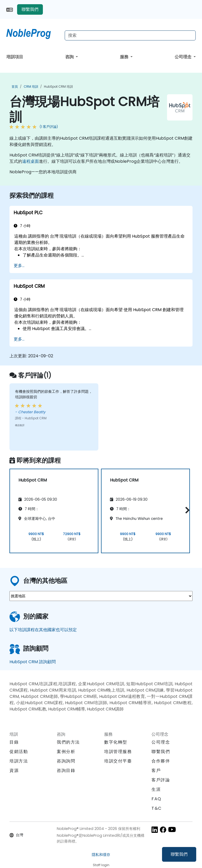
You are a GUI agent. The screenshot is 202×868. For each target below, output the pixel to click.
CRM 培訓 (31, 87)
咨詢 (70, 57)
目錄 (14, 742)
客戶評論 (161, 780)
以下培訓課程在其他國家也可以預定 (43, 630)
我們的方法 (68, 742)
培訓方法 (19, 761)
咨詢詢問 (66, 761)
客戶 (156, 770)
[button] (186, 510)
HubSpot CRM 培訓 (58, 87)
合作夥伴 (161, 761)
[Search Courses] (130, 35)
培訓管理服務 (118, 752)
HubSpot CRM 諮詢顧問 (33, 662)
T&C (157, 808)
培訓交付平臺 (118, 761)
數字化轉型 (116, 742)
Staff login (101, 865)
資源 (14, 770)
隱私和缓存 (101, 855)
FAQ (156, 799)
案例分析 (66, 752)
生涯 (156, 789)
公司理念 (184, 57)
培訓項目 (15, 57)
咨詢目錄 (66, 770)
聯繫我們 (179, 854)
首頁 (15, 87)
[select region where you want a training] (101, 596)
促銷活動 (19, 752)
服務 (125, 57)
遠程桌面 (31, 161)
